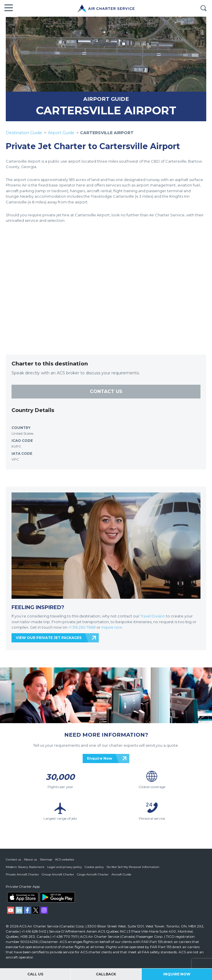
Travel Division (153, 616)
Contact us (13, 859)
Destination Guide (24, 133)
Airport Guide (61, 133)
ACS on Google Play (57, 897)
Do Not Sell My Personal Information (133, 867)
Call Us (35, 974)
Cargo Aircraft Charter (93, 874)
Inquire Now (177, 974)
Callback (106, 974)
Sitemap (46, 859)
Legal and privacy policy (65, 867)
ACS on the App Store (23, 897)
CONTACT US (106, 391)
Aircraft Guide (121, 874)
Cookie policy (94, 867)
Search (203, 8)
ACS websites (65, 859)
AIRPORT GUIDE (106, 99)
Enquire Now (100, 758)
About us (30, 859)
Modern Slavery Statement (25, 867)
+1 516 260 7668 (82, 627)
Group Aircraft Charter (58, 874)
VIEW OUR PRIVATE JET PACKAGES (49, 638)
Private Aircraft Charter (22, 874)
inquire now (112, 627)
